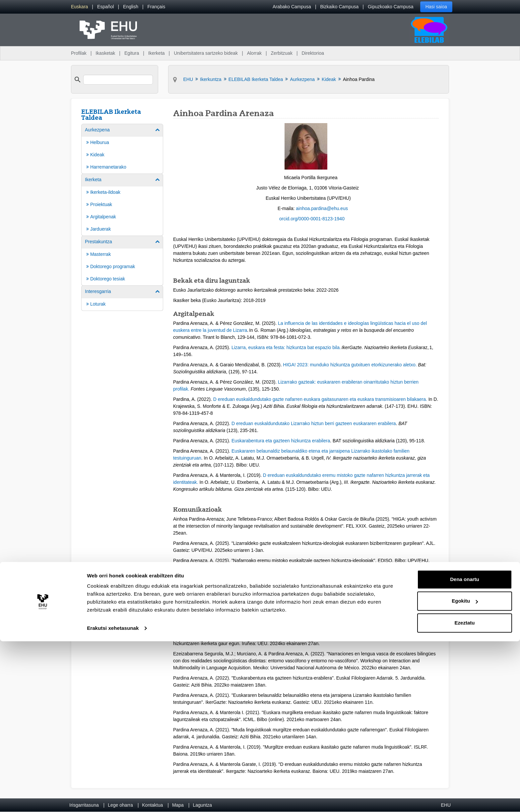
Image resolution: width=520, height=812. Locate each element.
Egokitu (465, 772)
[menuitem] (79, 7)
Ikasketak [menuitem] (105, 53)
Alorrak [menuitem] (254, 53)
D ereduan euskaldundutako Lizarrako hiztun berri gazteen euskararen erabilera (314, 423)
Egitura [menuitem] (132, 53)
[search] (118, 80)
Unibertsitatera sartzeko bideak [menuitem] (206, 53)
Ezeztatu (465, 794)
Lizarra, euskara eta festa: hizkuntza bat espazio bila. (286, 347)
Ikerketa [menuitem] (157, 53)
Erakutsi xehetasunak (113, 799)
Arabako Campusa (292, 7)
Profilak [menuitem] (79, 53)
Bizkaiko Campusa (339, 7)
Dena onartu (465, 750)
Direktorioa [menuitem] (313, 53)
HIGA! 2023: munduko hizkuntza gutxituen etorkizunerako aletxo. (350, 365)
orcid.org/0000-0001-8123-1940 (312, 219)
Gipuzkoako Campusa (391, 7)
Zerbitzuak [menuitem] (282, 53)
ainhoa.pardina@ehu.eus (322, 208)
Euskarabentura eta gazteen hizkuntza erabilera (281, 441)
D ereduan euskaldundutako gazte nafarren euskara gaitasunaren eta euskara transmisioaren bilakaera (320, 399)
